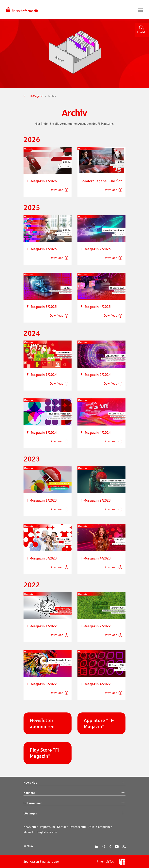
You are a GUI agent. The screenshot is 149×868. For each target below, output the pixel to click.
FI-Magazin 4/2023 (96, 558)
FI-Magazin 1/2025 (42, 249)
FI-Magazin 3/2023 (42, 558)
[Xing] (110, 847)
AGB (91, 827)
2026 (32, 139)
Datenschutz (78, 827)
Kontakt (142, 30)
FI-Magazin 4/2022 (96, 684)
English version (47, 832)
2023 (32, 459)
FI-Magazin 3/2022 (42, 684)
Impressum (47, 827)
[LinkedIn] (97, 847)
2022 (32, 585)
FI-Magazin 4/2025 (96, 307)
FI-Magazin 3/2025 (42, 307)
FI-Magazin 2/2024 (96, 375)
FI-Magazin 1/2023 (42, 500)
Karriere (74, 793)
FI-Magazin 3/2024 (42, 432)
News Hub (74, 783)
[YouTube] (117, 847)
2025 (32, 207)
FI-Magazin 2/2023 (96, 500)
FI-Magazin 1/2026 (42, 181)
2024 (32, 333)
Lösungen (74, 813)
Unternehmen (74, 803)
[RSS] (124, 847)
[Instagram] (103, 847)
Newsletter (31, 827)
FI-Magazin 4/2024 (96, 432)
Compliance (104, 827)
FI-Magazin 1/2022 (42, 626)
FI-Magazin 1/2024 (42, 375)
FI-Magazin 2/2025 (96, 249)
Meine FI (29, 832)
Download (57, 190)
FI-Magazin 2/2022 (96, 626)
